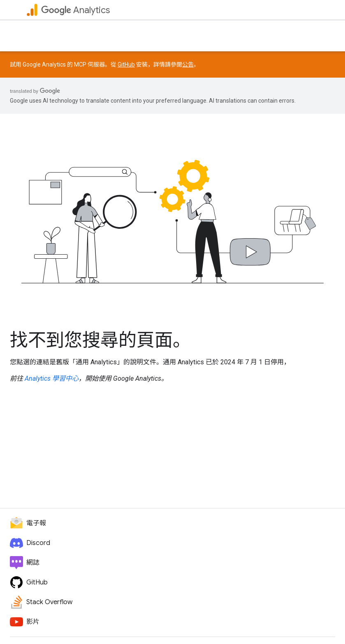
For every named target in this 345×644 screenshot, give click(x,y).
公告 (188, 64)
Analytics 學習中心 (52, 378)
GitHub (126, 64)
